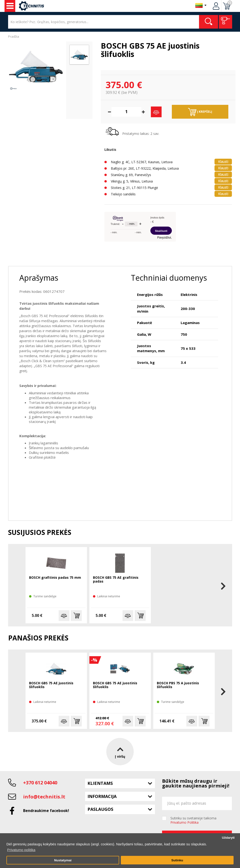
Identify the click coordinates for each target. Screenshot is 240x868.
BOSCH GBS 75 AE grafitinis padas (116, 580)
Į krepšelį (200, 112)
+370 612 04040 (40, 783)
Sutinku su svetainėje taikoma (193, 820)
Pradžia (14, 36)
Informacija (102, 796)
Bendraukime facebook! (46, 811)
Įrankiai (10, 6)
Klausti (223, 161)
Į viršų (120, 751)
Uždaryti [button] (228, 838)
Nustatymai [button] (63, 860)
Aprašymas (39, 278)
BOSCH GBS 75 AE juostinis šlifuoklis (51, 685)
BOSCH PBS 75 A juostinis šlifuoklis (178, 685)
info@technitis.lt (44, 797)
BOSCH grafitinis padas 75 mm (55, 578)
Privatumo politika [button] (21, 850)
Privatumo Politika (184, 822)
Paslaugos (100, 809)
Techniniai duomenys (169, 278)
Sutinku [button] (177, 860)
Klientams (100, 783)
